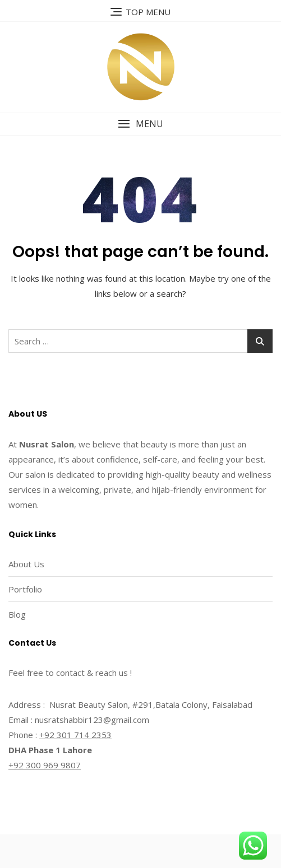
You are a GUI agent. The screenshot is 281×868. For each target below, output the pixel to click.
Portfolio (25, 589)
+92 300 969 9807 (45, 765)
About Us (26, 564)
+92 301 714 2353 (75, 735)
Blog (17, 614)
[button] (140, 124)
